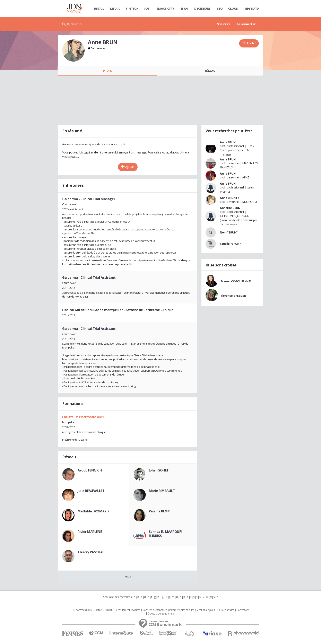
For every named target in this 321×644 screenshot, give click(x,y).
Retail (99, 8)
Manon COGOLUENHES (236, 281)
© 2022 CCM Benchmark (161, 614)
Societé (136, 610)
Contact (98, 610)
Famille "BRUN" (230, 244)
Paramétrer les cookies (182, 610)
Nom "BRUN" (229, 232)
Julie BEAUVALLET (91, 491)
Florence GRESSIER (233, 296)
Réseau (210, 71)
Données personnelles (155, 610)
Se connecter (246, 24)
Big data (252, 8)
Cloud (233, 8)
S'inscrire (224, 24)
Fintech (132, 8)
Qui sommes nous (82, 610)
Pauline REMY (159, 511)
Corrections (243, 610)
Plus (128, 576)
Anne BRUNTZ (229, 198)
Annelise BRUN (230, 208)
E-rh (184, 8)
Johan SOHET (159, 470)
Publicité (109, 610)
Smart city (165, 8)
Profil (108, 71)
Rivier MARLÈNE (90, 532)
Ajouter (251, 43)
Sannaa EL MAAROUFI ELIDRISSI (165, 534)
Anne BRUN (228, 142)
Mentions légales (206, 610)
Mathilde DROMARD (93, 511)
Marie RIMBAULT (162, 491)
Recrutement (123, 610)
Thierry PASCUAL (91, 552)
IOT (147, 8)
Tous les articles (226, 610)
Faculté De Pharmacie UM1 (83, 417)
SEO (220, 8)
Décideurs (202, 8)
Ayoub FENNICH (90, 470)
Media (115, 8)
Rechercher (75, 24)
